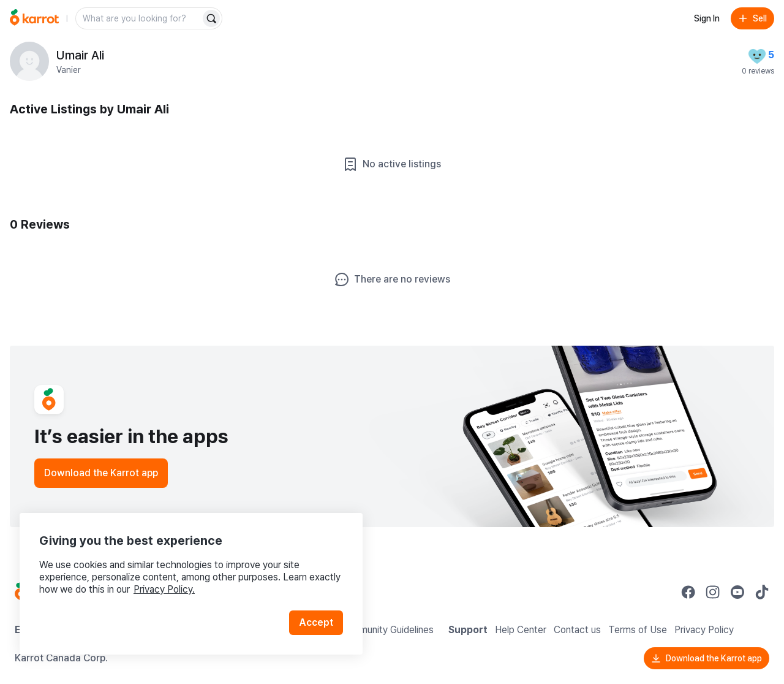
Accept (316, 622)
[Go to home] (34, 18)
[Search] (211, 18)
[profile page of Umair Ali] (29, 61)
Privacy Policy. (164, 589)
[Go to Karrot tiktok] (762, 592)
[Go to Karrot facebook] (688, 592)
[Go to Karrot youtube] (737, 592)
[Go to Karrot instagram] (713, 592)
